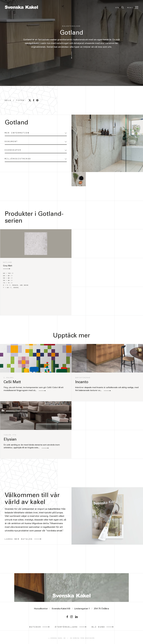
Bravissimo (90, 638)
